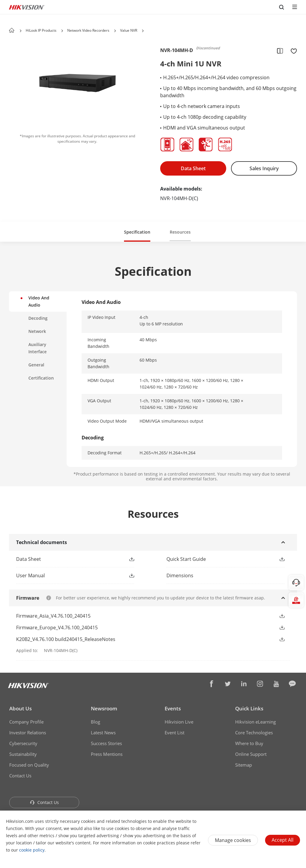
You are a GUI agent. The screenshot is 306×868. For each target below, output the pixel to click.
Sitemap (244, 765)
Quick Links (249, 708)
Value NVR (129, 30)
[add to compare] (280, 51)
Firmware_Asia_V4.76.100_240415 (53, 616)
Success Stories (106, 743)
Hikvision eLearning (255, 722)
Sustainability (23, 754)
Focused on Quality (29, 765)
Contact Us (20, 776)
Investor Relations (28, 733)
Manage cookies (233, 840)
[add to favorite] (292, 51)
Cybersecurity (23, 743)
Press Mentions (107, 754)
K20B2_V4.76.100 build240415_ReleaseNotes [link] (66, 639)
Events (173, 708)
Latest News (103, 733)
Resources (180, 232)
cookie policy (32, 850)
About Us (20, 708)
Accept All (283, 840)
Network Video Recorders (88, 30)
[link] (66, 559)
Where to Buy (249, 743)
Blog (95, 722)
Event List (175, 733)
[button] (62, 31)
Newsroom (104, 708)
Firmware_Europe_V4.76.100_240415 (57, 628)
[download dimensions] (228, 575)
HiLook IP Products (41, 30)
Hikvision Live (179, 722)
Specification (137, 232)
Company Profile (26, 722)
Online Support (251, 754)
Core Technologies (254, 733)
